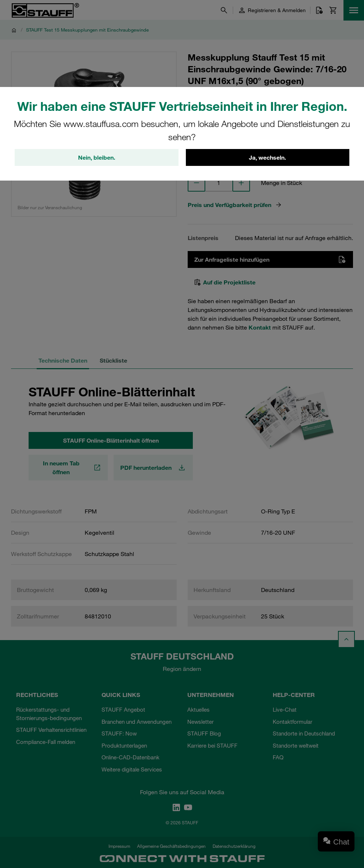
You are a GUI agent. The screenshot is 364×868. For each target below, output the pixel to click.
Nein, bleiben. (97, 158)
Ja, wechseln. (267, 158)
